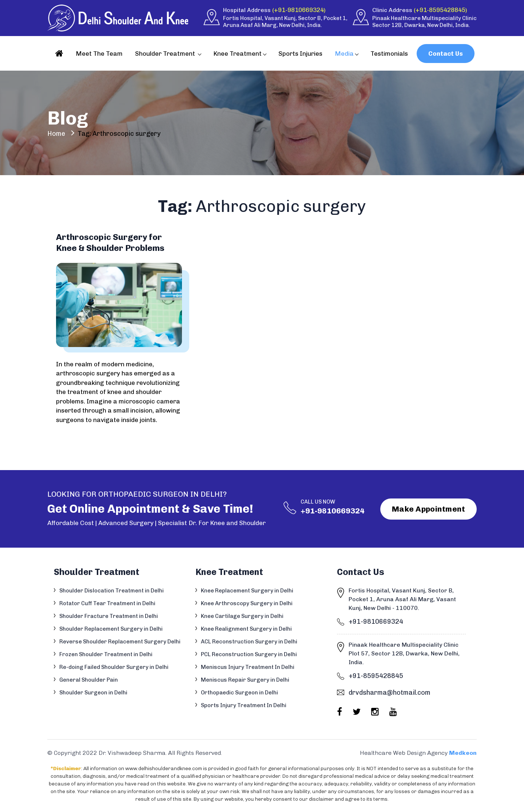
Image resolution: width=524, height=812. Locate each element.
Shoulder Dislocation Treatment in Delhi (112, 591)
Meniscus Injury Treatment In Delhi (248, 667)
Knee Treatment (237, 54)
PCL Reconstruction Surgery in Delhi (249, 654)
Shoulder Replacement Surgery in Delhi (111, 629)
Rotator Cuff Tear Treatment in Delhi (107, 603)
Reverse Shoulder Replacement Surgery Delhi (120, 642)
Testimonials (389, 54)
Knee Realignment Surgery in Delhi (246, 629)
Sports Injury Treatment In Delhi (244, 705)
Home (56, 134)
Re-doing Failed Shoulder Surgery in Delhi (114, 667)
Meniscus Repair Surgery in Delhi (245, 680)
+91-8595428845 (440, 10)
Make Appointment (428, 509)
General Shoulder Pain (89, 680)
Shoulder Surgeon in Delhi (93, 693)
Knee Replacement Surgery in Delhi (247, 591)
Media (344, 54)
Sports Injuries (300, 54)
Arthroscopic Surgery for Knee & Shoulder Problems (110, 243)
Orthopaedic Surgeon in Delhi (239, 693)
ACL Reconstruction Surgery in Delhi (249, 642)
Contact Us (446, 54)
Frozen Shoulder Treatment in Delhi (106, 654)
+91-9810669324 (299, 10)
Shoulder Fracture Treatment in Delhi (109, 616)
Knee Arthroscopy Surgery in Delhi (247, 603)
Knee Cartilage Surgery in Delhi (242, 616)
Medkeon (463, 753)
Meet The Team (99, 54)
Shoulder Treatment (166, 54)
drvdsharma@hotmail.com (390, 693)
